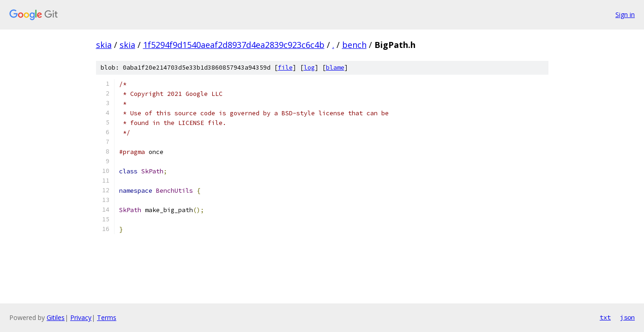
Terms (107, 317)
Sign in (625, 15)
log (309, 68)
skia (104, 45)
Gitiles (56, 317)
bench (354, 45)
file (285, 68)
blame (335, 68)
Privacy (81, 317)
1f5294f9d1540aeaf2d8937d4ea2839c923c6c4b (234, 45)
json (627, 317)
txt (605, 317)
